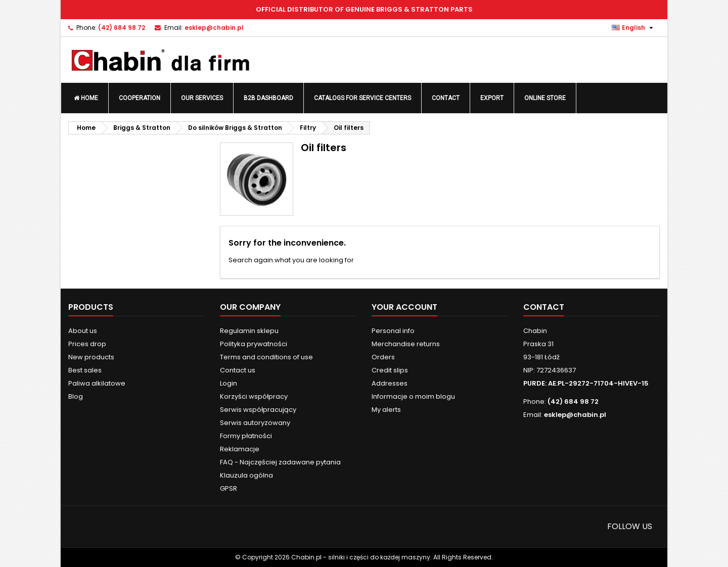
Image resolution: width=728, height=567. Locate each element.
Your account (404, 307)
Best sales (85, 370)
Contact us (238, 370)
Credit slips (390, 370)
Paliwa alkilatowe (97, 383)
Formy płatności (246, 436)
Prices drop (87, 344)
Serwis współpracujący (258, 410)
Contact (544, 307)
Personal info (393, 331)
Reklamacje (240, 449)
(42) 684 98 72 (122, 28)
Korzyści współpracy (254, 396)
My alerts (386, 410)
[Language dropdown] (634, 28)
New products (91, 357)
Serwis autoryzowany (255, 423)
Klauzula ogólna (246, 475)
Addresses (390, 383)
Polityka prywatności (254, 344)
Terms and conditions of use (266, 357)
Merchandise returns (406, 344)
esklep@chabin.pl (214, 28)
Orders (383, 357)
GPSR (229, 488)
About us (83, 331)
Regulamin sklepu (249, 331)
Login (229, 383)
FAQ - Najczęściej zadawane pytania (280, 462)
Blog (76, 396)
